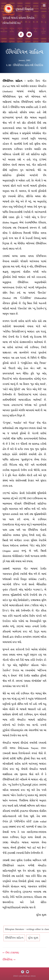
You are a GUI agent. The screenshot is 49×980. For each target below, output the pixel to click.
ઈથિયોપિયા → (9, 960)
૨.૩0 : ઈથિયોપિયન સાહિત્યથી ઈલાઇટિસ (25, 65)
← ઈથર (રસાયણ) (11, 953)
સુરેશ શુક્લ (33, 938)
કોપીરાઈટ (16, 976)
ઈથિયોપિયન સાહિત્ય (14, 938)
